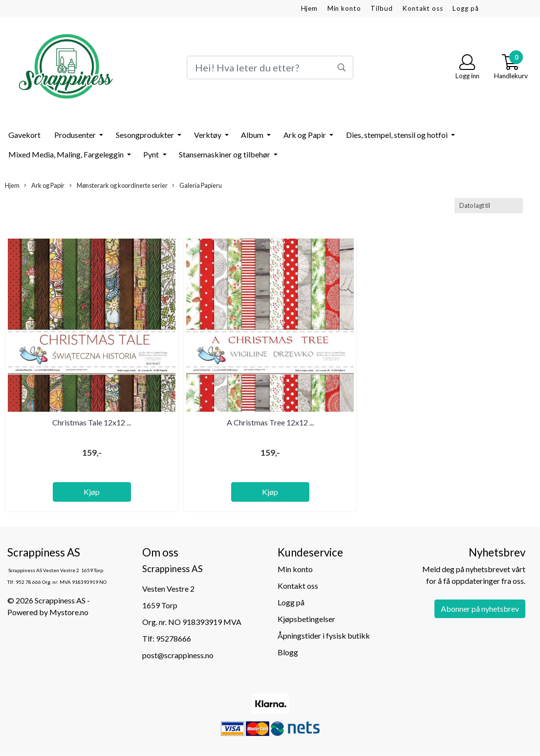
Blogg (288, 652)
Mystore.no (69, 612)
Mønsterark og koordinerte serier (119, 186)
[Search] (270, 67)
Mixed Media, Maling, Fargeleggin (67, 154)
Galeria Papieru (197, 186)
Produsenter (76, 135)
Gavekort (24, 135)
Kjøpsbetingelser (306, 619)
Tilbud (381, 8)
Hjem (309, 8)
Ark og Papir (305, 135)
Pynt (152, 154)
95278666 (173, 638)
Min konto (344, 8)
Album (253, 135)
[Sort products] (489, 206)
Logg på (465, 8)
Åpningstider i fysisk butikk (324, 635)
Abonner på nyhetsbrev (480, 609)
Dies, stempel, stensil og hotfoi (398, 135)
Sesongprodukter (146, 135)
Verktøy (208, 135)
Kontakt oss (422, 8)
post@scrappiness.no (178, 655)
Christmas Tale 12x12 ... (92, 422)
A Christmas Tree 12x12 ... (270, 422)
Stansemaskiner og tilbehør (225, 154)
